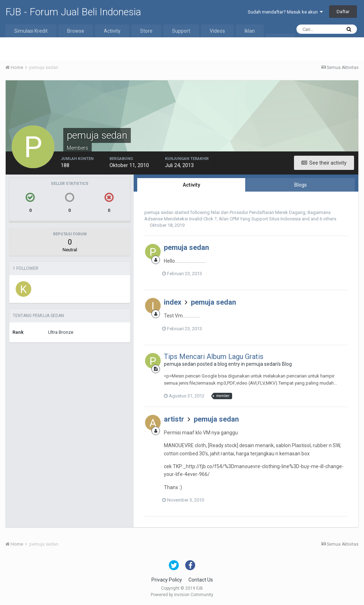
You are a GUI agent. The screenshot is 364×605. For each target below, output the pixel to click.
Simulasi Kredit (31, 31)
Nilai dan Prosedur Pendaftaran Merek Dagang (258, 212)
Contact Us (201, 580)
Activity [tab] (191, 185)
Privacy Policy (167, 580)
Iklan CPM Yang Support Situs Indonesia (260, 219)
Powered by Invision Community (182, 595)
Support (181, 31)
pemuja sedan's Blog (269, 364)
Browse (76, 31)
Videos (217, 31)
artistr (174, 419)
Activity (112, 31)
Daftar (343, 12)
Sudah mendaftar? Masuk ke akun (285, 12)
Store (146, 31)
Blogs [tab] (301, 185)
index (173, 302)
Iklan (250, 31)
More (280, 40)
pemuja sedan (159, 212)
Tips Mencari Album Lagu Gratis (214, 357)
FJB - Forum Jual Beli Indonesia (73, 12)
